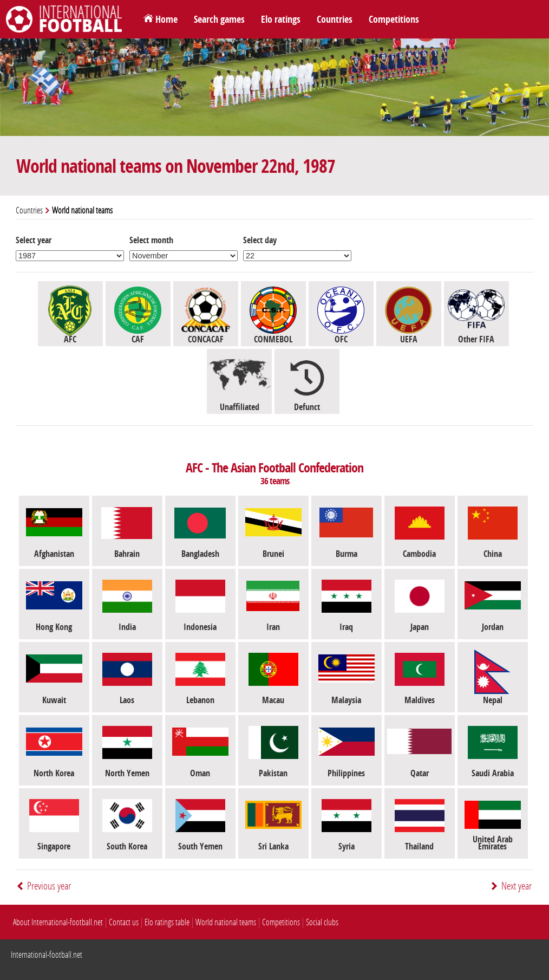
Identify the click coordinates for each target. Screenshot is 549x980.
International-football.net (47, 955)
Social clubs (322, 922)
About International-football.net (58, 922)
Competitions (394, 20)
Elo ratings (281, 20)
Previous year (49, 886)
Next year (517, 886)
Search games (219, 20)
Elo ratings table (167, 922)
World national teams (226, 922)
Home (166, 20)
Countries (335, 20)
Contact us (124, 922)
